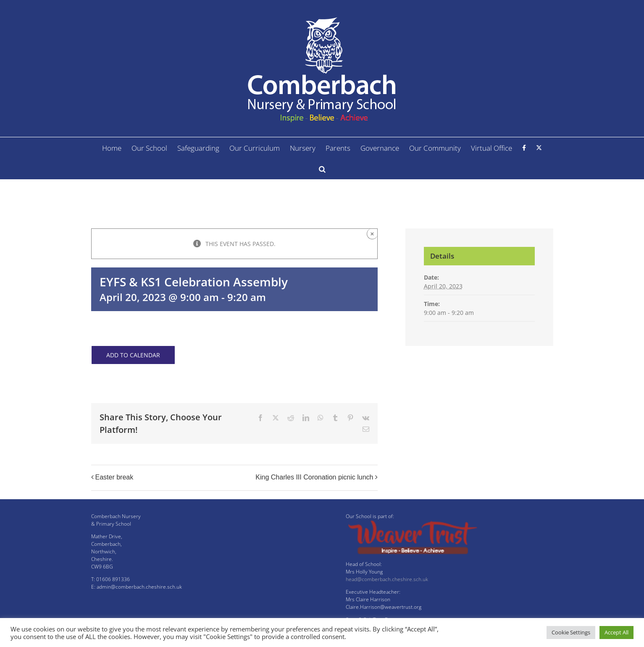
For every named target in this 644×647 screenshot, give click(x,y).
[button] (322, 169)
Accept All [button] (616, 632)
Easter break (114, 477)
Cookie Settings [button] (571, 632)
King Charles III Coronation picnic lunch (314, 477)
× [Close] (372, 234)
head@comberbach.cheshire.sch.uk (387, 579)
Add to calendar (133, 355)
